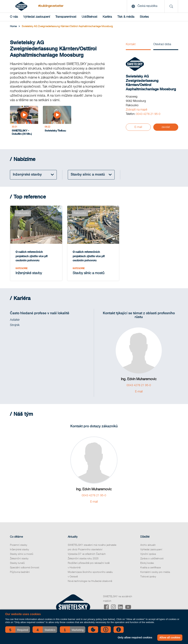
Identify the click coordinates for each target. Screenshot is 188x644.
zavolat (166, 127)
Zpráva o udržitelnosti (152, 559)
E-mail (138, 127)
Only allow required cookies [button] (135, 637)
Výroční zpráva (148, 554)
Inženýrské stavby (19, 550)
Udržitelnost (89, 17)
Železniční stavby (19, 559)
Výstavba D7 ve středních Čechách (87, 554)
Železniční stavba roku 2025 (83, 559)
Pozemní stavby (19, 545)
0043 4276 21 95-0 (148, 114)
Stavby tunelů (17, 563)
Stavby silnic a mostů (22, 554)
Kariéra (107, 17)
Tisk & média (126, 17)
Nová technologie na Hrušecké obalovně (90, 581)
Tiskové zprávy (148, 577)
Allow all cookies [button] (170, 637)
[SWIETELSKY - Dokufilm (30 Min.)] (24, 122)
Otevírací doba (162, 44)
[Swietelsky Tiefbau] (57, 122)
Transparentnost (66, 17)
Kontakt (131, 44)
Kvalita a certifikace (150, 568)
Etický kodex (147, 563)
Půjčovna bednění (20, 572)
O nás (14, 17)
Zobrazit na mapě (136, 110)
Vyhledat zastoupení (37, 17)
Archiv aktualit (148, 545)
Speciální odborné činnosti (25, 568)
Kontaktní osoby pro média (155, 572)
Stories (144, 17)
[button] (18, 630)
